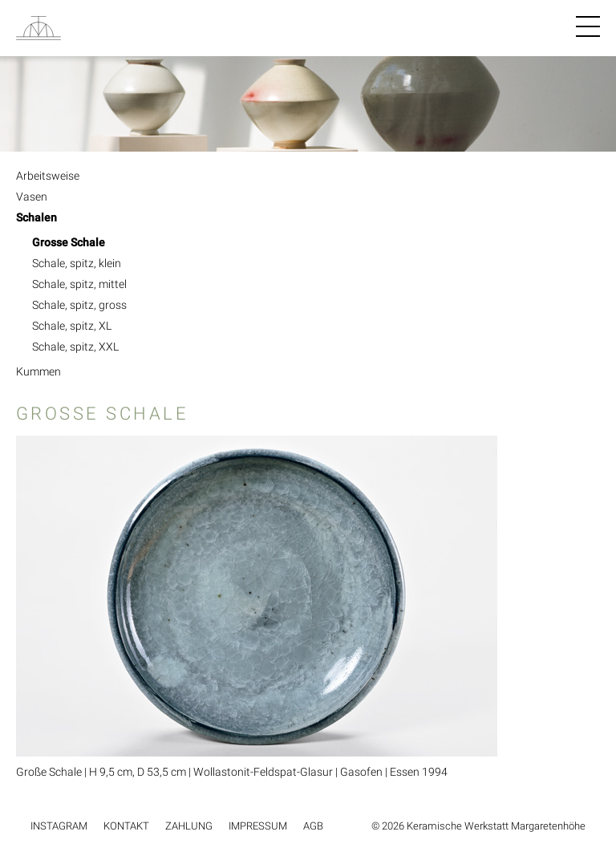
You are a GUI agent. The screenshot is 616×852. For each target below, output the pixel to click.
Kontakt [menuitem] (126, 826)
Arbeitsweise (48, 176)
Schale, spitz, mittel (79, 284)
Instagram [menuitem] (59, 826)
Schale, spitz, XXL (75, 347)
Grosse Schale (69, 242)
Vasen (32, 197)
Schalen (36, 217)
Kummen (38, 371)
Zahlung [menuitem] (189, 826)
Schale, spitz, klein (77, 263)
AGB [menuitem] (313, 826)
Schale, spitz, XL (72, 326)
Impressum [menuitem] (258, 826)
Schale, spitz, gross (79, 305)
